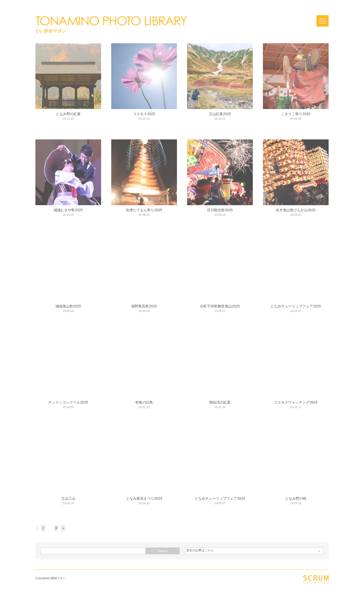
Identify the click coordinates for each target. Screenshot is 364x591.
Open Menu (323, 21)
